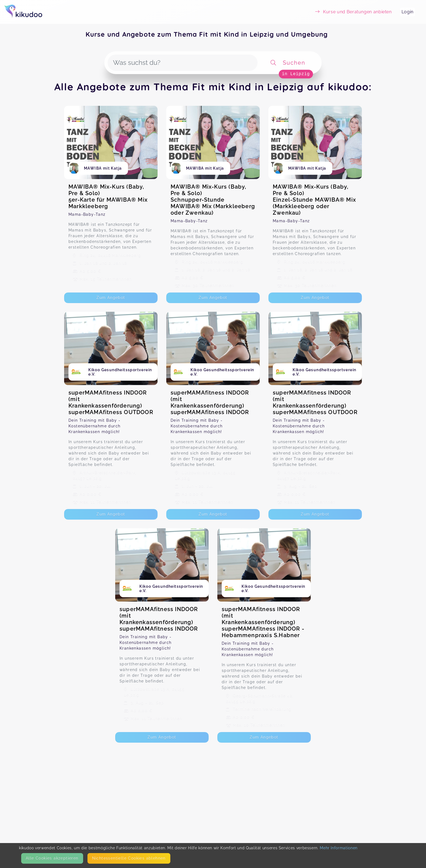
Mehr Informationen (339, 848)
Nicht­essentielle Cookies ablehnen (129, 858)
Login (408, 12)
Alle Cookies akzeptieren (52, 858)
